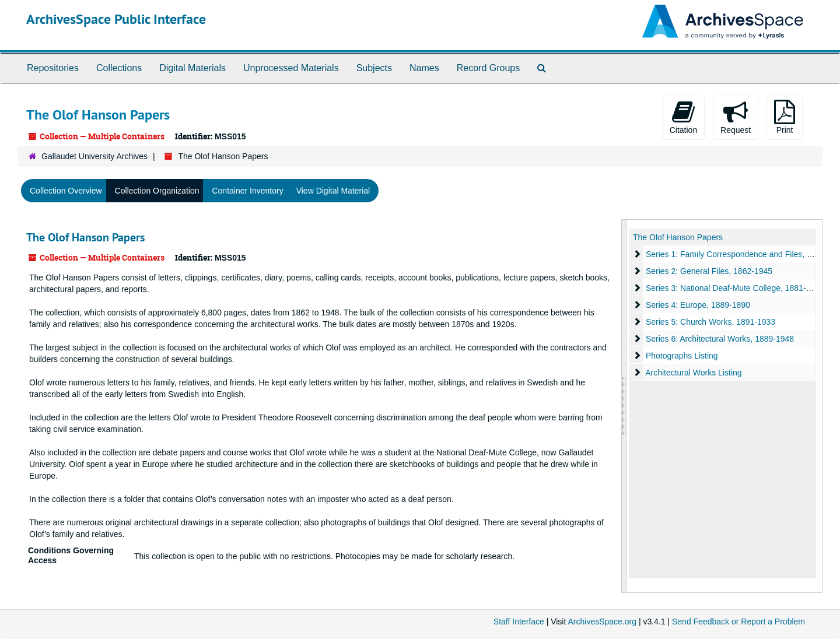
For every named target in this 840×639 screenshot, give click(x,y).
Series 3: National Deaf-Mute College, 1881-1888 (735, 288)
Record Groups (489, 68)
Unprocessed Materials (291, 68)
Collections (119, 68)
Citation (683, 117)
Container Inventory (247, 191)
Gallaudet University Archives (94, 156)
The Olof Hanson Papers (85, 237)
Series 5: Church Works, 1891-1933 (710, 322)
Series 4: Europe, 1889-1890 (698, 305)
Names (424, 68)
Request (736, 117)
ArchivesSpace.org (602, 622)
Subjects (374, 68)
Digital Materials (192, 68)
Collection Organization (157, 191)
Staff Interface (519, 622)
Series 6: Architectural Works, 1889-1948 (720, 339)
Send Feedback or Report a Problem (738, 622)
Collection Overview (66, 191)
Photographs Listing (682, 356)
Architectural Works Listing (693, 373)
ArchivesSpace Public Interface (116, 19)
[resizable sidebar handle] (624, 406)
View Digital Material (333, 191)
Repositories (53, 68)
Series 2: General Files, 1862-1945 (709, 271)
